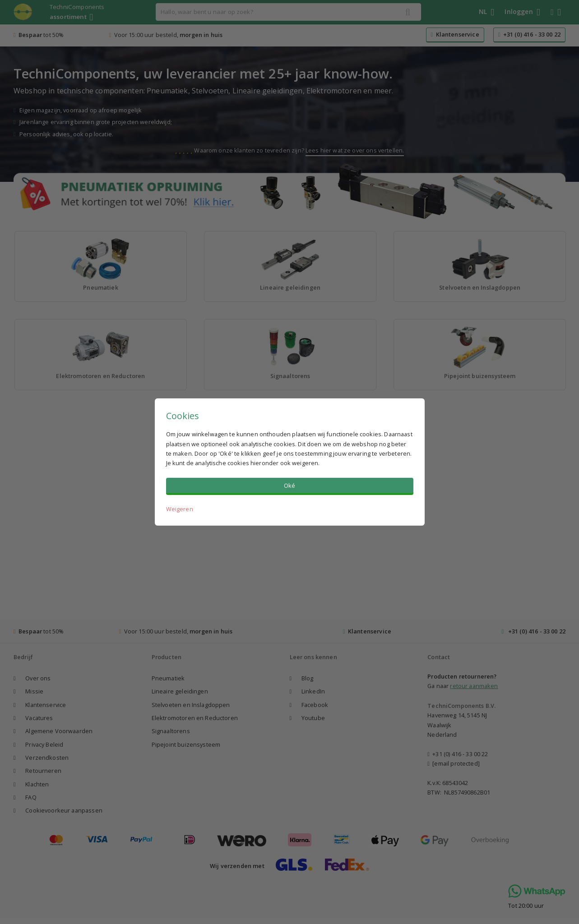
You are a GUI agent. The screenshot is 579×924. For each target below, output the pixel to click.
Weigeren (180, 509)
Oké (289, 485)
